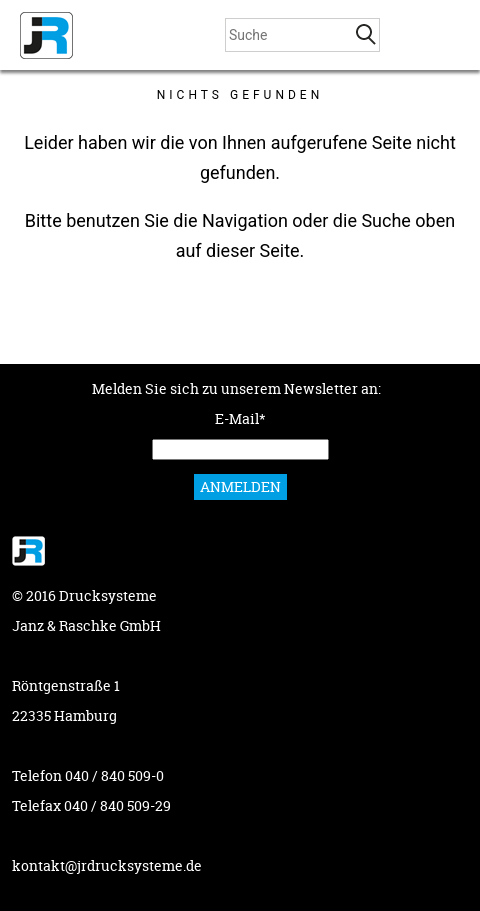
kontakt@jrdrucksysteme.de (107, 865)
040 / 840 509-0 (114, 775)
